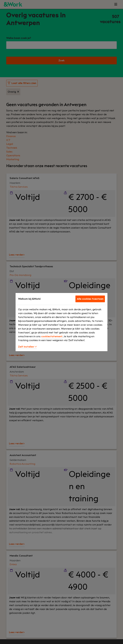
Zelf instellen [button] (27, 347)
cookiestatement (52, 336)
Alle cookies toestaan (90, 299)
